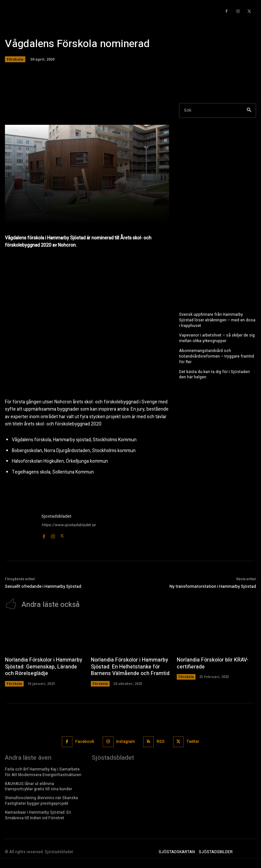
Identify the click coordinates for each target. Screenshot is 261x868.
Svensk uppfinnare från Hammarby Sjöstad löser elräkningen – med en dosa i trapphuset (217, 320)
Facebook (85, 741)
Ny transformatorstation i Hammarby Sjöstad (213, 586)
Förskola (15, 59)
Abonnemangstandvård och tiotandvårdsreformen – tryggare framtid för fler (217, 356)
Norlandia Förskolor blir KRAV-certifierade (212, 663)
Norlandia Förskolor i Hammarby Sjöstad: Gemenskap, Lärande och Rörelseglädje (43, 666)
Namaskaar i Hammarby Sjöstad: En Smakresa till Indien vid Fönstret (38, 814)
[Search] (249, 110)
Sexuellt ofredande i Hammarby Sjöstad (43, 586)
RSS (161, 741)
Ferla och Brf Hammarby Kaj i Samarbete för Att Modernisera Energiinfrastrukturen (43, 771)
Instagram (126, 741)
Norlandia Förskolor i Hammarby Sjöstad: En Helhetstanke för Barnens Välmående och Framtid (130, 666)
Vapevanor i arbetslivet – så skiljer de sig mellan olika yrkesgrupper (217, 338)
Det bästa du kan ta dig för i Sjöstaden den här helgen (214, 374)
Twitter (193, 741)
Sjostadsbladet (56, 516)
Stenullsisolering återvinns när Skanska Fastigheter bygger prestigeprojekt (41, 800)
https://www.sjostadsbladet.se (68, 525)
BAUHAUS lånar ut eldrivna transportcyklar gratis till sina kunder (39, 786)
